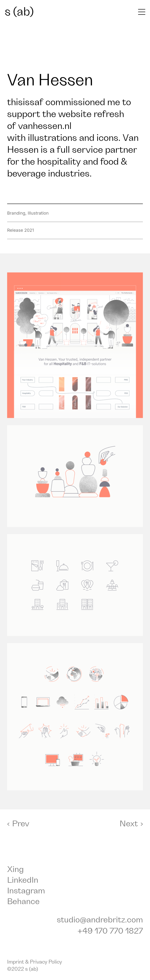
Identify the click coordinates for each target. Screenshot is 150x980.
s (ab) (19, 12)
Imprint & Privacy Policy (35, 962)
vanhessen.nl (45, 126)
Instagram (26, 891)
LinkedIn (23, 880)
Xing (15, 869)
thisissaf (25, 102)
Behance (23, 902)
